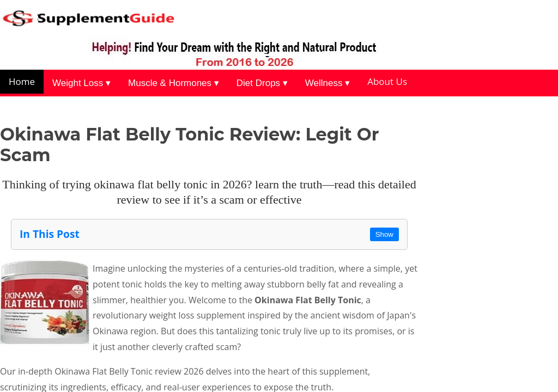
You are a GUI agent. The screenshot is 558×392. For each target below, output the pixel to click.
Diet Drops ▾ (262, 83)
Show (384, 234)
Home (22, 81)
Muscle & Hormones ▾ (174, 83)
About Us (387, 81)
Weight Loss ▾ (81, 83)
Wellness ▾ (327, 83)
